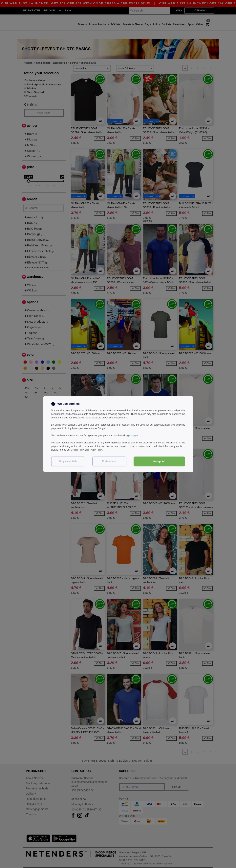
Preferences (109, 461)
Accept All (159, 461)
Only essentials (68, 461)
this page (134, 435)
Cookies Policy (79, 450)
